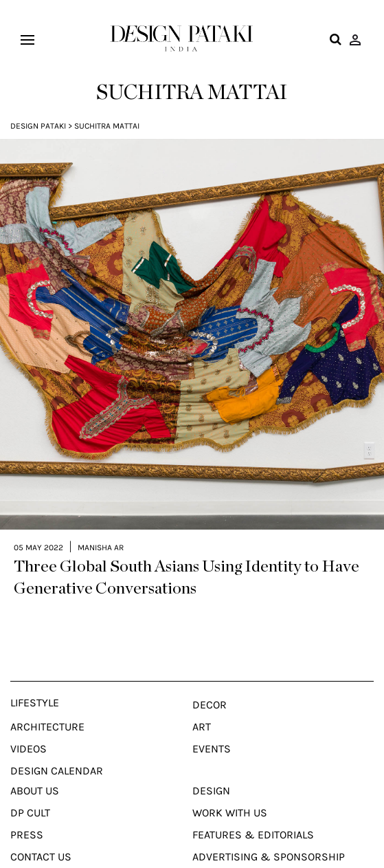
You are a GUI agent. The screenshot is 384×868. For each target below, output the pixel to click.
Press (27, 829)
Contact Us (41, 851)
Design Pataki (38, 126)
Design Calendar (57, 766)
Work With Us (230, 807)
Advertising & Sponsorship (269, 851)
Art (202, 721)
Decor (210, 699)
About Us (35, 785)
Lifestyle (35, 697)
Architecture (47, 721)
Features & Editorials (253, 829)
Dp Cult (30, 807)
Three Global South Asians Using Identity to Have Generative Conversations (187, 572)
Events (212, 744)
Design (211, 785)
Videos (29, 744)
